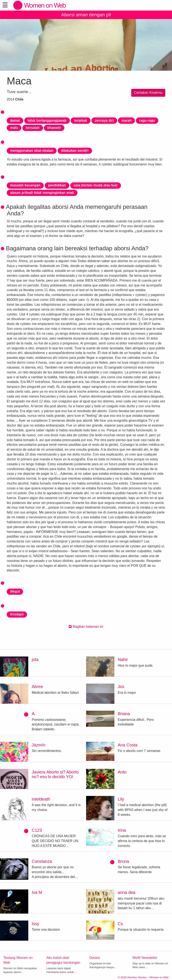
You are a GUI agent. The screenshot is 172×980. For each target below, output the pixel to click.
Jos (121, 687)
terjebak (81, 120)
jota (35, 659)
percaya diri (104, 120)
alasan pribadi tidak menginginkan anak (42, 193)
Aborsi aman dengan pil (86, 15)
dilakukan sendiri (75, 151)
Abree (37, 687)
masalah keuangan (25, 185)
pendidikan (57, 185)
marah (126, 120)
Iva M (37, 892)
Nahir (123, 659)
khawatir (54, 128)
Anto (122, 772)
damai (15, 120)
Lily (121, 799)
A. (34, 714)
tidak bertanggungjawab (47, 120)
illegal (15, 591)
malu (14, 128)
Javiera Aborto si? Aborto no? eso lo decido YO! (55, 774)
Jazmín (38, 745)
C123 (37, 830)
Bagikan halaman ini (86, 627)
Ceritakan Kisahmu (148, 93)
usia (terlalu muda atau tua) (96, 185)
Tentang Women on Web (18, 960)
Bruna (123, 861)
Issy (35, 924)
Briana (124, 714)
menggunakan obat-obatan (32, 151)
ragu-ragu (147, 120)
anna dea (127, 892)
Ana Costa (128, 745)
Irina (122, 830)
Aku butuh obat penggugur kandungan (63, 960)
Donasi (95, 958)
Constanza (42, 861)
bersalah (33, 128)
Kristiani (17, 614)
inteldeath (41, 799)
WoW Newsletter (145, 958)
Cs (120, 924)
